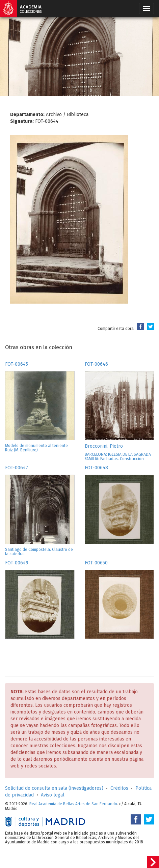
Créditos (119, 788)
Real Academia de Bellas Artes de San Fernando (73, 804)
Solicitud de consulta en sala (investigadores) (54, 788)
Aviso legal (53, 795)
